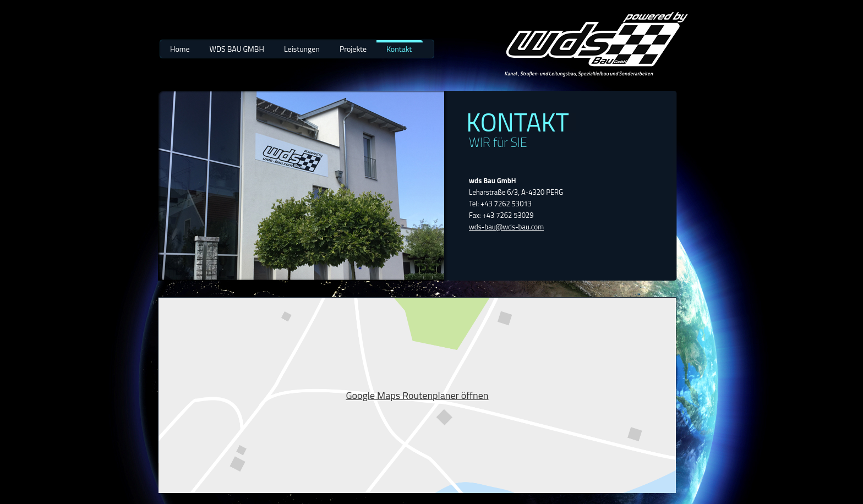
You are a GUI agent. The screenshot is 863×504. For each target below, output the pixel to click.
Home (180, 49)
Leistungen (302, 49)
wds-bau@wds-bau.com (506, 227)
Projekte (353, 49)
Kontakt (399, 49)
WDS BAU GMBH (237, 49)
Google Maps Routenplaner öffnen (417, 395)
